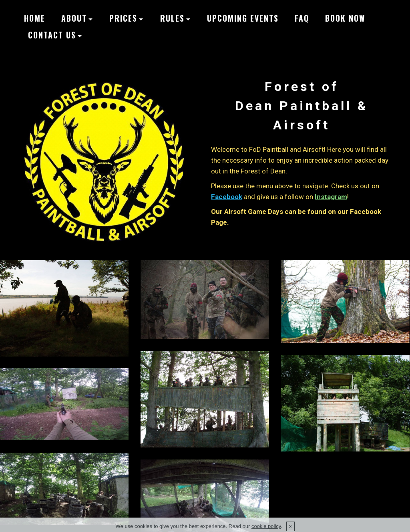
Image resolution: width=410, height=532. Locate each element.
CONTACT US (52, 35)
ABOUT (74, 18)
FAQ (302, 18)
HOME (35, 18)
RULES (172, 18)
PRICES (123, 18)
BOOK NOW (345, 18)
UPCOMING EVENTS (243, 18)
